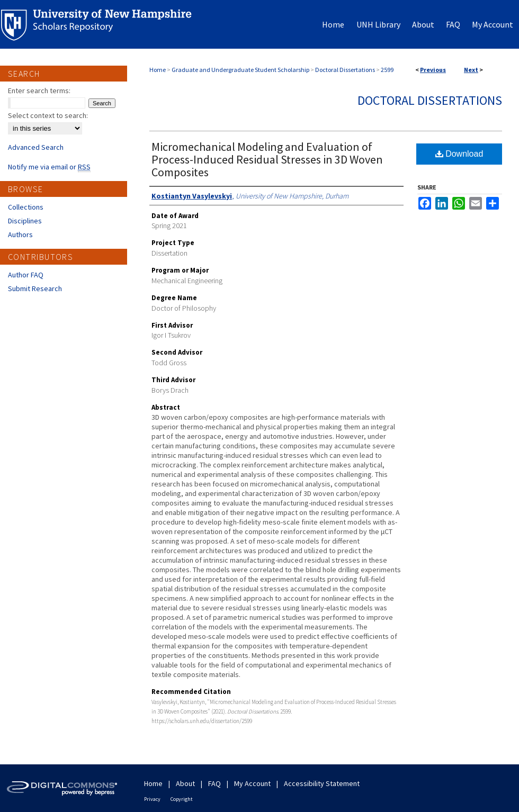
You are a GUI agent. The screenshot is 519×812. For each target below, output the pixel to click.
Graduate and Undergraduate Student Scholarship (240, 70)
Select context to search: (48, 115)
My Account (252, 783)
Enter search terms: (39, 91)
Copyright (182, 799)
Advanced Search (36, 147)
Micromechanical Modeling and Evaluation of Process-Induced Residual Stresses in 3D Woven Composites (267, 159)
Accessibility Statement (322, 783)
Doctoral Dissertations (345, 70)
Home (158, 70)
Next (471, 70)
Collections (26, 207)
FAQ (214, 783)
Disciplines (25, 221)
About (185, 783)
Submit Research (35, 288)
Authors (20, 234)
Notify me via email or (49, 167)
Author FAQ (26, 275)
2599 (387, 70)
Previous (433, 70)
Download (459, 154)
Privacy (152, 799)
